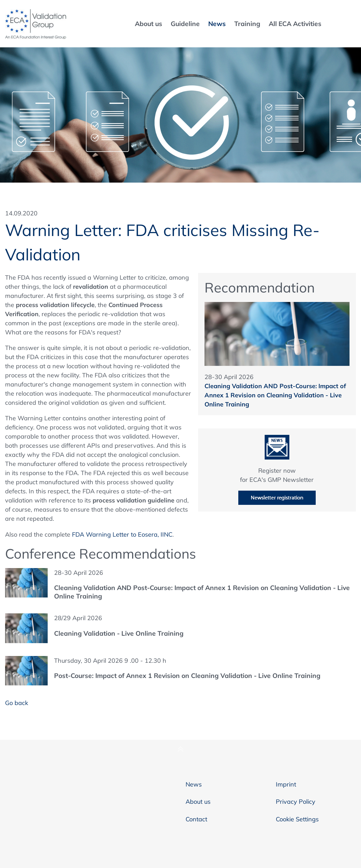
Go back (17, 703)
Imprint (286, 784)
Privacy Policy (296, 802)
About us (198, 802)
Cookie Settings (297, 819)
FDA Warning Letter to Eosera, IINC (122, 534)
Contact (196, 819)
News (194, 784)
